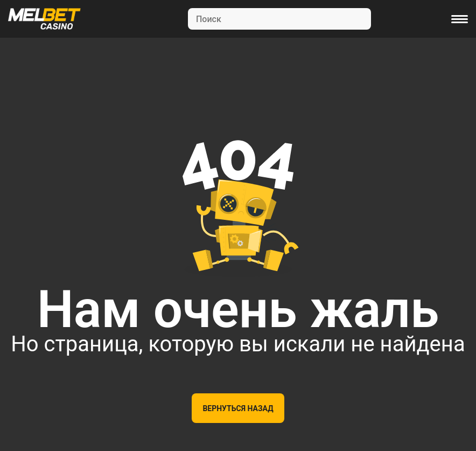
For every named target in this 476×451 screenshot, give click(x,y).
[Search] (279, 19)
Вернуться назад (238, 408)
